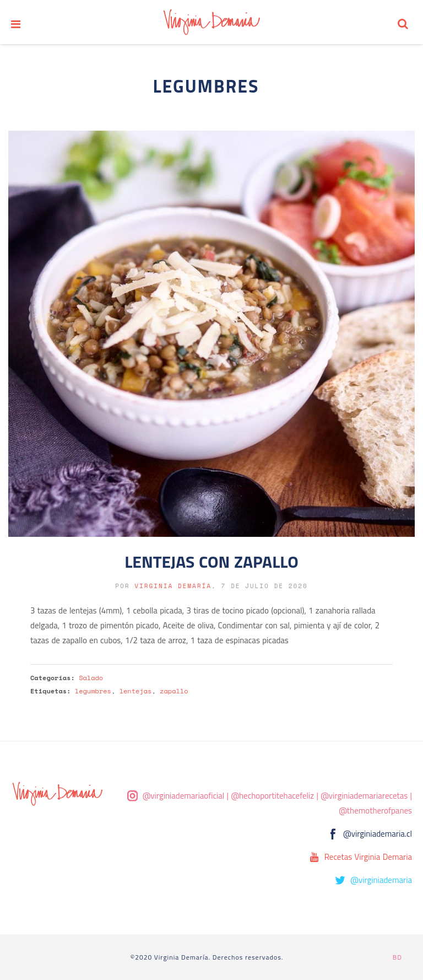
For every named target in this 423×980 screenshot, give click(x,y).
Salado (91, 678)
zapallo (174, 691)
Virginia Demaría (173, 586)
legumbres (93, 691)
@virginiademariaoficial (184, 796)
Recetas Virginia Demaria (368, 857)
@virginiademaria (381, 880)
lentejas (136, 691)
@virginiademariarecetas (364, 796)
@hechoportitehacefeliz (272, 796)
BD (397, 957)
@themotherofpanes (375, 811)
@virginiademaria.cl (378, 834)
